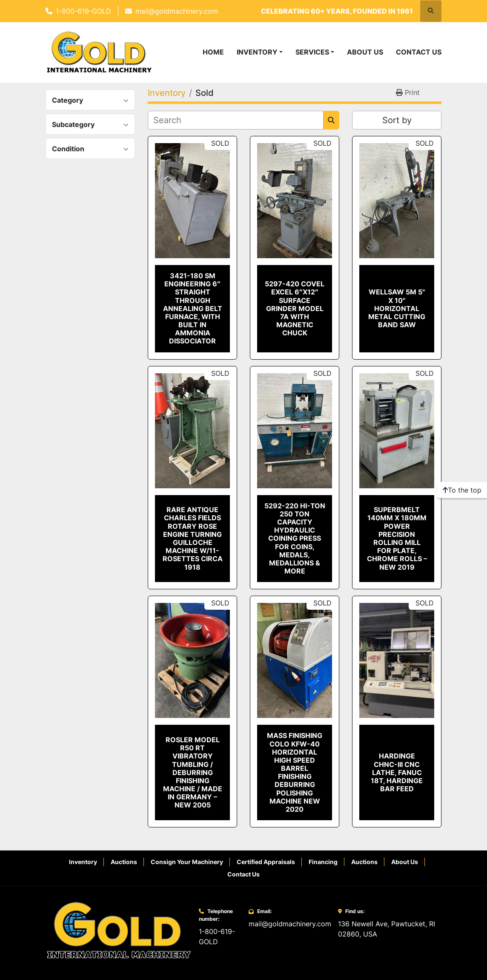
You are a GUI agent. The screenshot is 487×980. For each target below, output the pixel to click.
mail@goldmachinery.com (177, 11)
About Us (365, 52)
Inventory (257, 52)
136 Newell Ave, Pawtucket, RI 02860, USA (387, 929)
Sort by (397, 120)
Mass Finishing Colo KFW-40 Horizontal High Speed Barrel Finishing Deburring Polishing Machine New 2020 (295, 772)
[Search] (236, 120)
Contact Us (419, 52)
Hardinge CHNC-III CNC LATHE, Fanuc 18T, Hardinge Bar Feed (397, 772)
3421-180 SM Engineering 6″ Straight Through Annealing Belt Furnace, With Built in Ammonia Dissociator (193, 308)
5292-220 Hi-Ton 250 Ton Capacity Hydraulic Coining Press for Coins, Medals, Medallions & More (295, 539)
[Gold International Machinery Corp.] (119, 930)
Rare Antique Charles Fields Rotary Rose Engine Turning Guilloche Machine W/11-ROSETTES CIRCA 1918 (193, 538)
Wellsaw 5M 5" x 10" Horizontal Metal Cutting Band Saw (397, 308)
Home (213, 52)
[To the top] (462, 490)
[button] (260, 52)
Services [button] (312, 52)
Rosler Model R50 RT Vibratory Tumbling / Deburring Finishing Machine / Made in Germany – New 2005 (193, 772)
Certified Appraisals (266, 862)
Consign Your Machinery (187, 862)
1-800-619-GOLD (83, 11)
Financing (323, 862)
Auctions (124, 862)
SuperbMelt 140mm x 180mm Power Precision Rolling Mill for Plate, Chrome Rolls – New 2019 (397, 538)
